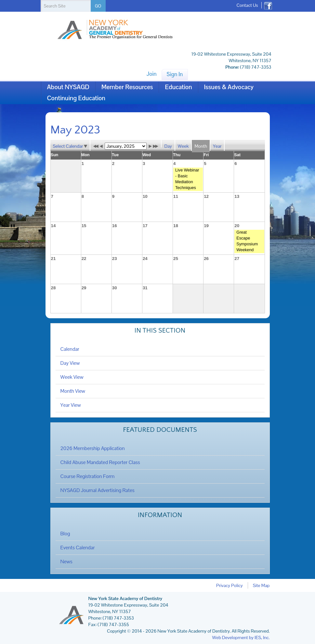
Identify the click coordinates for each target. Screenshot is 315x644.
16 (115, 226)
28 (53, 288)
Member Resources (127, 87)
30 (115, 288)
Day (168, 146)
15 (84, 226)
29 (84, 288)
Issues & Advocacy (229, 87)
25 (176, 259)
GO (98, 6)
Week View (72, 377)
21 (53, 259)
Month (201, 146)
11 (176, 196)
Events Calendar (78, 548)
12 (206, 196)
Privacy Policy (230, 585)
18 (176, 226)
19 (206, 226)
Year (217, 146)
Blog (65, 534)
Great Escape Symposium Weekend (247, 241)
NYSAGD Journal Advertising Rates (98, 490)
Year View (71, 405)
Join (151, 74)
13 (237, 196)
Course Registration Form (88, 476)
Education (178, 87)
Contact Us (247, 5)
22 (84, 259)
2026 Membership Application (93, 448)
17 (145, 226)
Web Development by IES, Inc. (241, 637)
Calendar (70, 349)
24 (145, 259)
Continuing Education (76, 98)
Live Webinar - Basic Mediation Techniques (187, 179)
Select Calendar (70, 146)
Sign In (175, 74)
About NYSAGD (68, 87)
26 (206, 259)
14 (53, 226)
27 (237, 259)
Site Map (261, 585)
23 (115, 259)
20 (237, 226)
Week (183, 146)
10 (145, 196)
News (66, 562)
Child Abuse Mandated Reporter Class (100, 462)
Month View (73, 391)
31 (145, 288)
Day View (70, 363)
